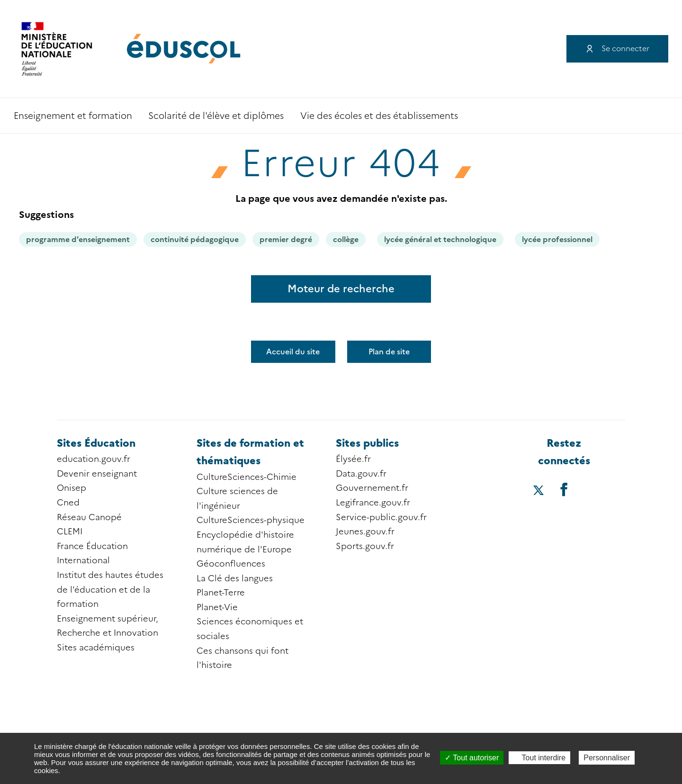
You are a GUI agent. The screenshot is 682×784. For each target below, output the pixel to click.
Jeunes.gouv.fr (365, 532)
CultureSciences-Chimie (247, 477)
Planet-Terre (221, 593)
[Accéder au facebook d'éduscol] (564, 489)
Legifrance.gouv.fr (373, 503)
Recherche (634, 116)
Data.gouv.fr (361, 474)
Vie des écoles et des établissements (379, 116)
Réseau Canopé (89, 517)
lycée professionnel (557, 239)
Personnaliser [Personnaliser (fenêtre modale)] (607, 758)
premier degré (286, 239)
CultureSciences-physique (251, 520)
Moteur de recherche (341, 289)
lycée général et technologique (440, 239)
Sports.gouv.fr (365, 546)
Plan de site (389, 352)
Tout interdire (539, 758)
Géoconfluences (231, 564)
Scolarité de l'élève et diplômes (216, 116)
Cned (68, 503)
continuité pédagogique (195, 239)
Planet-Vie (217, 607)
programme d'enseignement (78, 239)
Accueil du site (293, 352)
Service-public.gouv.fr (381, 517)
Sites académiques (96, 648)
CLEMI (70, 532)
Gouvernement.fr (372, 488)
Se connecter (625, 49)
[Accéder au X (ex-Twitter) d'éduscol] (538, 491)
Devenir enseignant (97, 474)
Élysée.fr (353, 459)
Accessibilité (659, 116)
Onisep (72, 488)
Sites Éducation (96, 443)
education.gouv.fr (94, 459)
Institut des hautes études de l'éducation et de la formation (110, 590)
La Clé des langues (235, 578)
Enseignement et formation (73, 116)
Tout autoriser (472, 758)
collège (346, 239)
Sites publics (367, 443)
